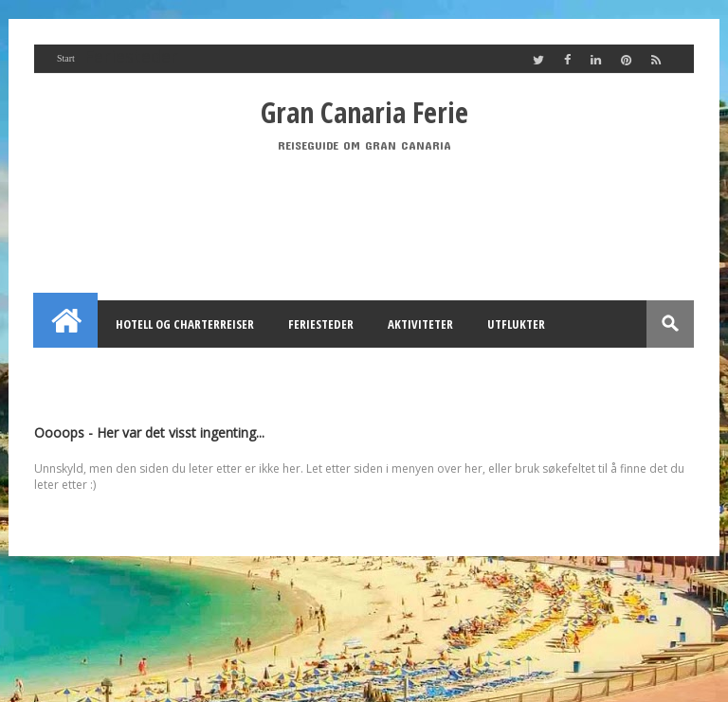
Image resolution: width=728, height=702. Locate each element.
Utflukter (516, 324)
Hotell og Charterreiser (185, 324)
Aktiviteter (420, 324)
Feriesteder (321, 324)
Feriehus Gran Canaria (118, 371)
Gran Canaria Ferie (364, 112)
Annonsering (256, 371)
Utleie (346, 371)
